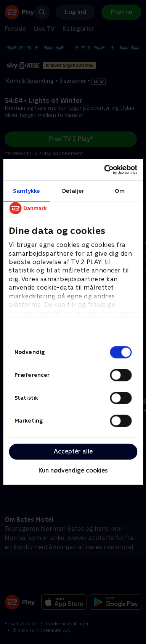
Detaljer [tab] (73, 191)
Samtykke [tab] (26, 191)
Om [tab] (120, 191)
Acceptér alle (73, 451)
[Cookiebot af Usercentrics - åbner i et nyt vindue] (104, 170)
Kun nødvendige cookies (73, 470)
